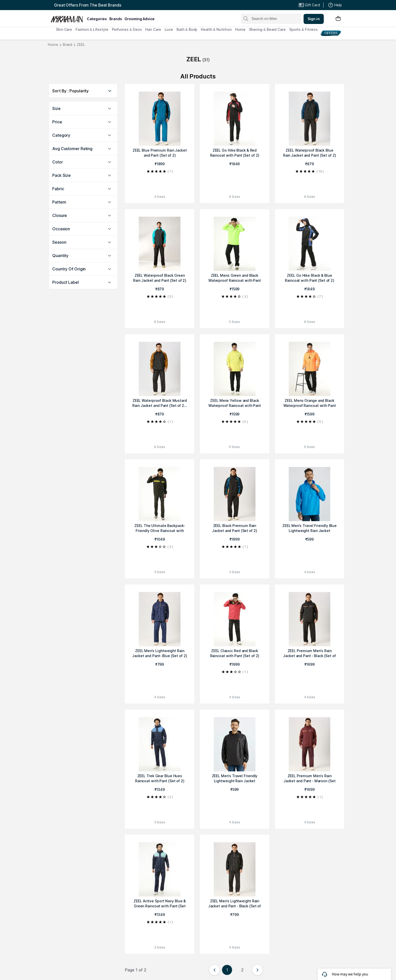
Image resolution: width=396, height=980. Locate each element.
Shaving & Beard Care (267, 29)
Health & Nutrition (216, 29)
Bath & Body (187, 29)
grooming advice (140, 19)
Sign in (314, 19)
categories (97, 19)
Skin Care (64, 29)
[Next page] (257, 970)
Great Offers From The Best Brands (88, 5)
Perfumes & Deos (127, 29)
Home (240, 29)
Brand (68, 45)
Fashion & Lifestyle (92, 29)
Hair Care (153, 29)
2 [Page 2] (242, 970)
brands (116, 19)
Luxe (169, 29)
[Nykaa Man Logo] (68, 17)
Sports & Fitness (303, 29)
